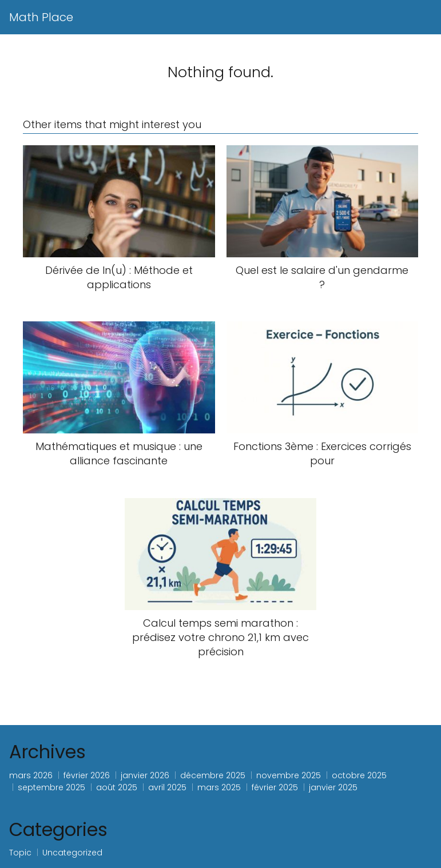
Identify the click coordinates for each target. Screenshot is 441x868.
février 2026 (87, 775)
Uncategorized (72, 853)
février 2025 (275, 787)
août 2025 (117, 787)
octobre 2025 (359, 775)
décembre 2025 (213, 775)
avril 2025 (167, 787)
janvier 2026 (145, 775)
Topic (20, 853)
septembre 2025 (51, 787)
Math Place (41, 17)
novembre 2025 (289, 775)
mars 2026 (31, 775)
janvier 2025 (333, 787)
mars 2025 (219, 787)
